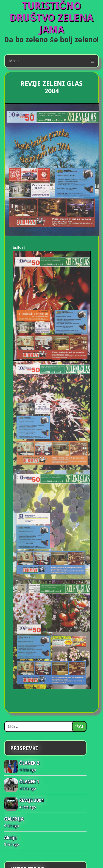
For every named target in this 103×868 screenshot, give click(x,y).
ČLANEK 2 (29, 763)
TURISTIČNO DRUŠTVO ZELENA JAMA (51, 18)
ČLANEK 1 (29, 782)
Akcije (10, 838)
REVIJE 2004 (31, 800)
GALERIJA (14, 819)
